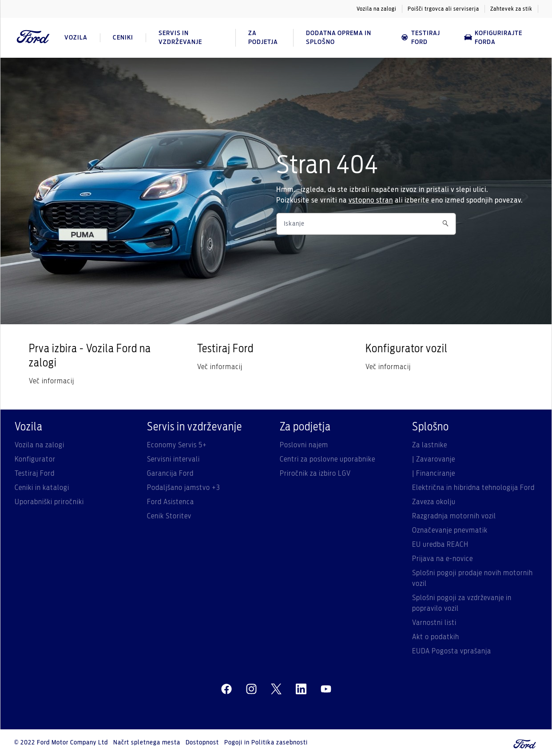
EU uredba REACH (440, 545)
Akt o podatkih (436, 637)
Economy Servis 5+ (177, 445)
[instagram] (251, 689)
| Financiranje (434, 473)
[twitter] (276, 689)
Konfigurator (35, 459)
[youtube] (326, 689)
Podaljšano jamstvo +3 (184, 488)
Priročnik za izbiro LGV (315, 473)
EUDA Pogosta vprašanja (452, 651)
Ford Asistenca (171, 502)
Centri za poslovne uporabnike (328, 459)
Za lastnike (430, 445)
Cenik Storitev (169, 516)
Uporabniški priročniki (49, 502)
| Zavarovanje (434, 459)
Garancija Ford (170, 473)
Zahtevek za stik (511, 9)
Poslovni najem (304, 445)
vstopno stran (371, 200)
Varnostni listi (434, 623)
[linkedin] (301, 689)
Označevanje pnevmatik (450, 530)
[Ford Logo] (33, 38)
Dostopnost (202, 743)
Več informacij (52, 381)
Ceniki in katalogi (42, 488)
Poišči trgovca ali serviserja (443, 9)
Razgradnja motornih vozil (454, 516)
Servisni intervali (173, 459)
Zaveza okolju (434, 502)
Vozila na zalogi (377, 9)
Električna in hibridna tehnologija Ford (473, 488)
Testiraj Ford (420, 38)
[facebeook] (226, 689)
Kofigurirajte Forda (493, 38)
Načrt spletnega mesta (147, 743)
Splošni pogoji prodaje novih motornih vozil (473, 578)
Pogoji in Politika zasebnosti (266, 743)
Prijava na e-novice (443, 559)
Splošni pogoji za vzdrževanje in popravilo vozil (462, 603)
